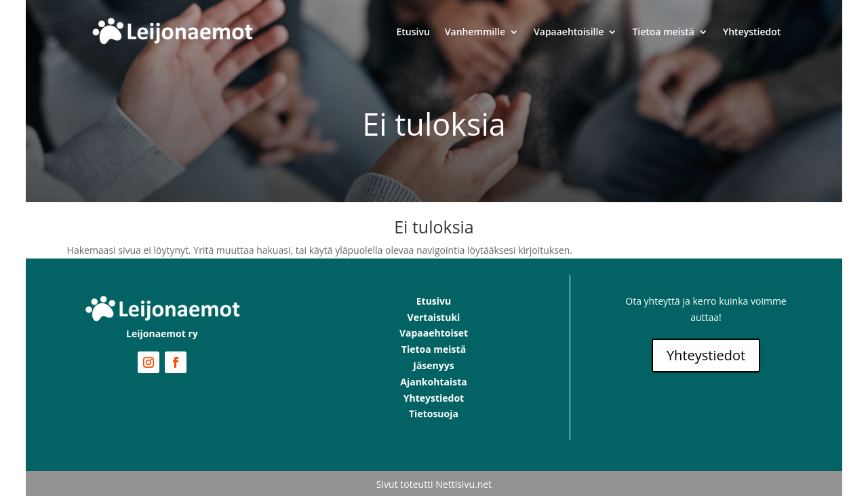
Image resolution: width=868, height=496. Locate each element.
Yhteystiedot (752, 32)
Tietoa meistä (663, 32)
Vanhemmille (475, 32)
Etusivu (413, 32)
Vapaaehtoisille (569, 32)
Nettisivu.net (463, 484)
